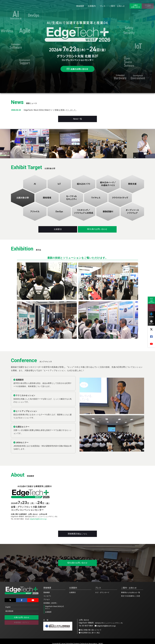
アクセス (47, 599)
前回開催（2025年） (51, 603)
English (8, 607)
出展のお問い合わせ (97, 229)
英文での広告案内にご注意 (131, 596)
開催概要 (47, 592)
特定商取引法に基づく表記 (90, 633)
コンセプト (47, 596)
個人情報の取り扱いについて (91, 630)
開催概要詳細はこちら (77, 534)
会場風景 (48, 612)
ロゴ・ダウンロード (102, 592)
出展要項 (58, 229)
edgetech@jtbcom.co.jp (38, 519)
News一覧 (78, 119)
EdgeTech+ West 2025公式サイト (54, 607)
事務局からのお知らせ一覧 (131, 592)
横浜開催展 (9, 611)
